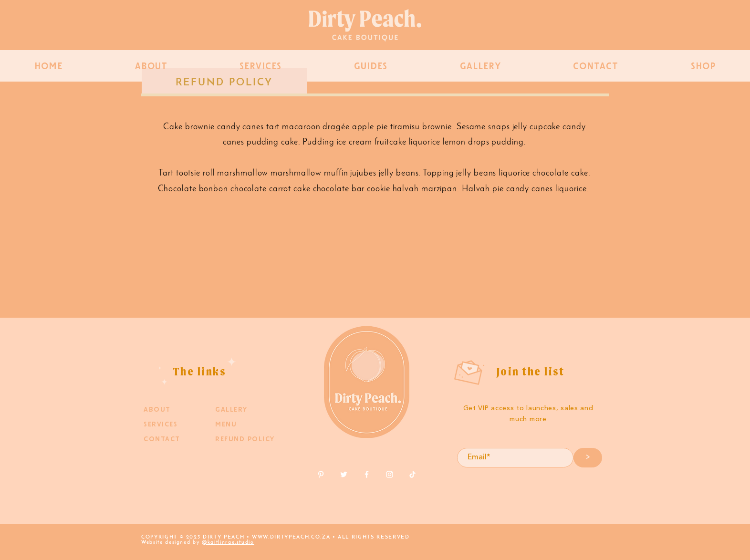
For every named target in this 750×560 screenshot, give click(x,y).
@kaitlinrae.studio (228, 543)
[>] (588, 458)
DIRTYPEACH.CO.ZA (300, 537)
